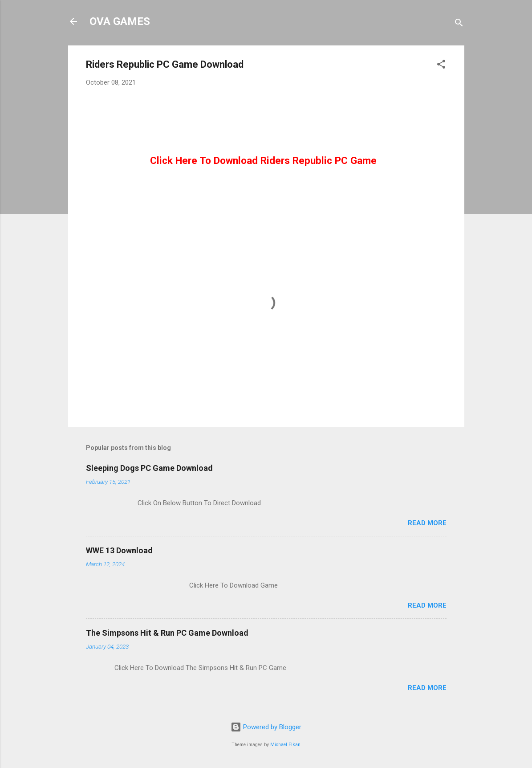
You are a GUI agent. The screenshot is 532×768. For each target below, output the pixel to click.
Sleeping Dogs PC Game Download (149, 468)
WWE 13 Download (119, 550)
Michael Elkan (285, 745)
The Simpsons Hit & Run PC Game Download (167, 633)
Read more (427, 523)
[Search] (459, 24)
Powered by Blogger (266, 727)
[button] (441, 66)
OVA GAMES (120, 21)
